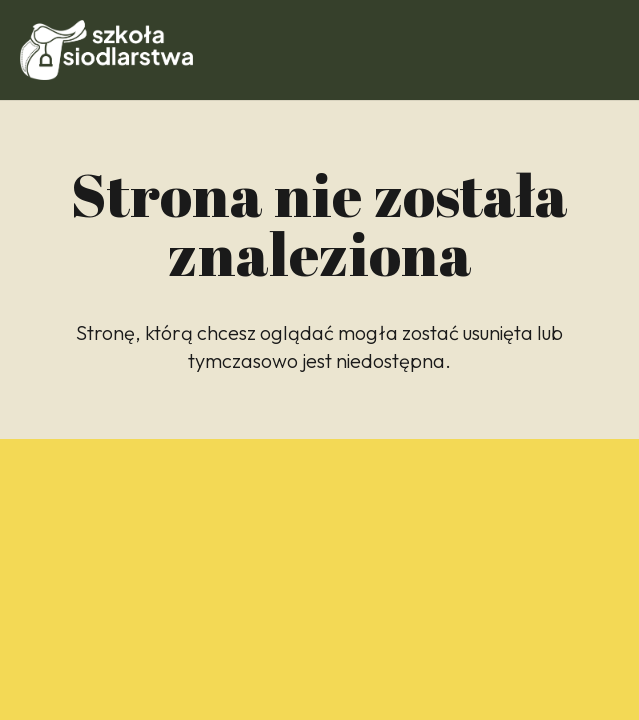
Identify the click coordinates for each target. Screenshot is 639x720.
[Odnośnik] (106, 50)
